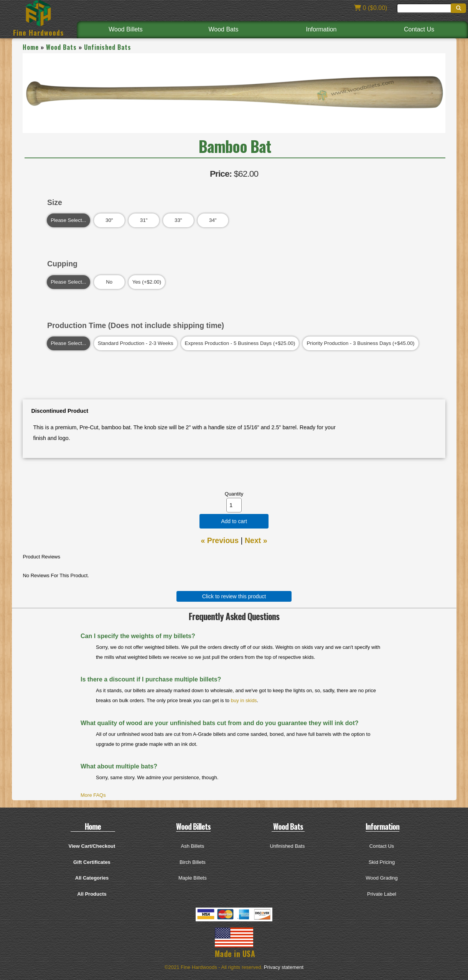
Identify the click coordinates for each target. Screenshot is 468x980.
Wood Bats (224, 29)
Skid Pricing (382, 862)
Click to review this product (234, 596)
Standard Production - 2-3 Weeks (136, 343)
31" (144, 220)
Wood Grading (382, 878)
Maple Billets (193, 878)
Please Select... (68, 220)
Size (55, 202)
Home (31, 47)
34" (213, 220)
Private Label (382, 894)
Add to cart (234, 521)
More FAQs (93, 795)
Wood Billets (126, 29)
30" (109, 220)
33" (178, 220)
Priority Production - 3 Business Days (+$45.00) (360, 343)
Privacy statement (284, 967)
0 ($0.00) (371, 8)
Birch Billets (193, 862)
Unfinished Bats (108, 47)
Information (321, 29)
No (109, 282)
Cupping (62, 264)
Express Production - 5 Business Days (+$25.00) (240, 343)
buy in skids (244, 700)
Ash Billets (193, 846)
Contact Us (419, 29)
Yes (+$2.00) (147, 282)
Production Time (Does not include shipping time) (136, 325)
